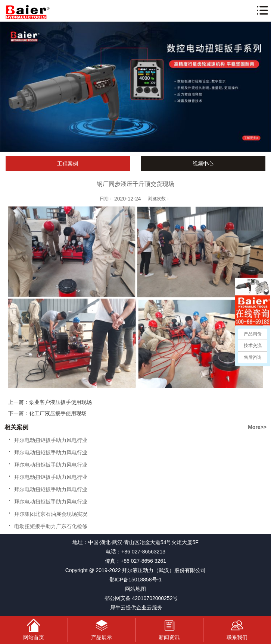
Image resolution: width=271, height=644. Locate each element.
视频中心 (203, 164)
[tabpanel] (135, 87)
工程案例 (68, 164)
